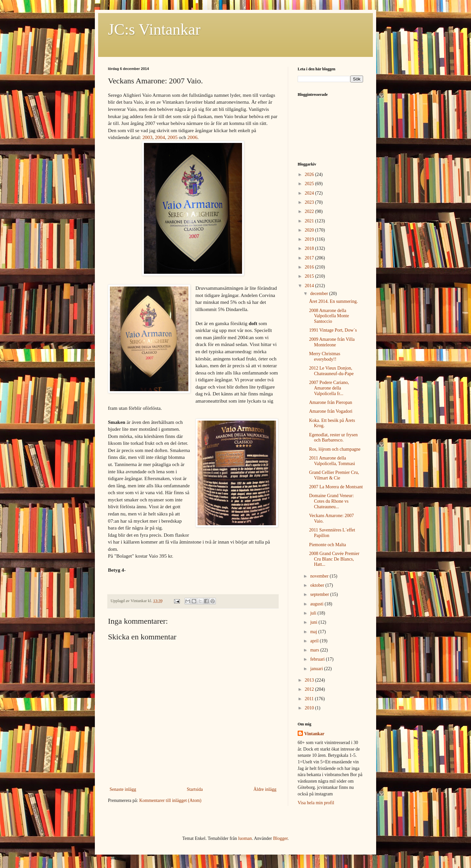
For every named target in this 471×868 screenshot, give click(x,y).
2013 (310, 680)
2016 (310, 267)
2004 (160, 137)
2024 (310, 193)
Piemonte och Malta (328, 545)
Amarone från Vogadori (331, 411)
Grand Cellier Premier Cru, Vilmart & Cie (334, 475)
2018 (310, 248)
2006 (192, 137)
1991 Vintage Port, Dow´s (333, 330)
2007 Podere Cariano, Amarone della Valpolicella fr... (329, 388)
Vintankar (314, 734)
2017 (310, 258)
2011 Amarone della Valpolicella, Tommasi (332, 461)
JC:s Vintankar (154, 29)
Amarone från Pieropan (331, 402)
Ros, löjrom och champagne (335, 449)
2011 (310, 699)
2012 (310, 689)
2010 (310, 708)
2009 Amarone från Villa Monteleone (332, 342)
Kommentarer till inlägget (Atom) (170, 800)
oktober (318, 585)
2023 (310, 202)
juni (314, 622)
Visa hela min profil (316, 803)
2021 (310, 221)
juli (314, 613)
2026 (310, 174)
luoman (245, 838)
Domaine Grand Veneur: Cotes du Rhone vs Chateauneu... (331, 501)
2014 (310, 286)
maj (314, 632)
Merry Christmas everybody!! (325, 356)
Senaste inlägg (123, 789)
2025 (310, 184)
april (315, 641)
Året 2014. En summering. (333, 301)
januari (317, 669)
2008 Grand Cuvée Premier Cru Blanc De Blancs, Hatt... (334, 559)
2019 (310, 239)
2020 (310, 230)
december (320, 294)
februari (318, 659)
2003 (147, 137)
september (320, 594)
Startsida (195, 789)
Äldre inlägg (265, 789)
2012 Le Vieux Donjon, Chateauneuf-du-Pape (331, 371)
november (320, 576)
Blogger (280, 838)
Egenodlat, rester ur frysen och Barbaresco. (333, 438)
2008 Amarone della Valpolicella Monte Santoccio (329, 316)
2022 (310, 211)
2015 (310, 276)
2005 (173, 137)
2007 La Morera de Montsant (336, 487)
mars (315, 650)
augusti (317, 604)
